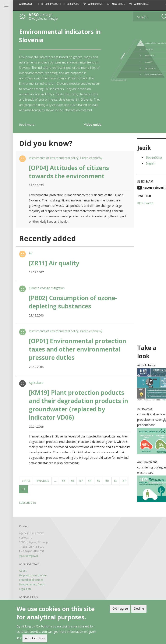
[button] (159, 4)
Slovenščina (148, 163)
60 (108, 486)
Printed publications (31, 583)
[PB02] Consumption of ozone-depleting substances (73, 307)
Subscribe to (28, 508)
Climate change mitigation (46, 293)
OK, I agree (120, 608)
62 (25, 494)
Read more (27, 130)
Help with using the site (33, 579)
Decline (139, 608)
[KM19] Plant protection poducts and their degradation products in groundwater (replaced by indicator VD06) (76, 410)
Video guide (88, 130)
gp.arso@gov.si (28, 559)
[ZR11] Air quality (54, 268)
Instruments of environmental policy (53, 163)
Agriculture (36, 388)
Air (30, 258)
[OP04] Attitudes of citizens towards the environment (68, 177)
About (23, 574)
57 (82, 486)
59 (100, 486)
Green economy (91, 163)
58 (91, 486)
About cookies (35, 638)
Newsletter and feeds (32, 588)
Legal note (25, 592)
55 (65, 486)
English (145, 169)
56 (74, 486)
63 (33, 495)
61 (117, 486)
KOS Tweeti (140, 208)
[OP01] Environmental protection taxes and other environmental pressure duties (74, 354)
